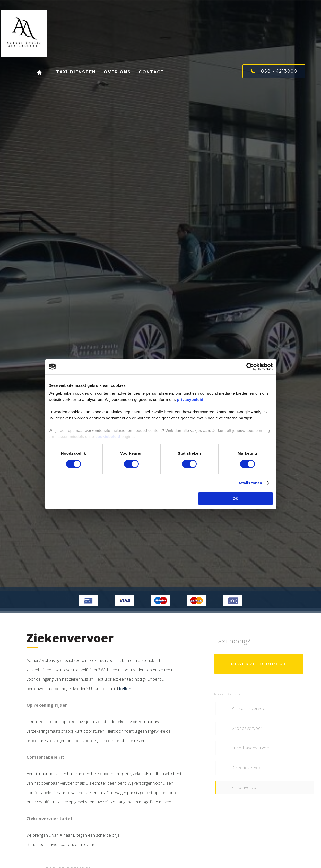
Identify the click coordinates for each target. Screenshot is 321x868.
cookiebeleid (108, 437)
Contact (145, 72)
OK (236, 499)
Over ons (113, 72)
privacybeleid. (191, 400)
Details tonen (250, 483)
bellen (125, 689)
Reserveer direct (259, 664)
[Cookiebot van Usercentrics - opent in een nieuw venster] (250, 366)
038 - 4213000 (274, 71)
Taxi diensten (74, 72)
